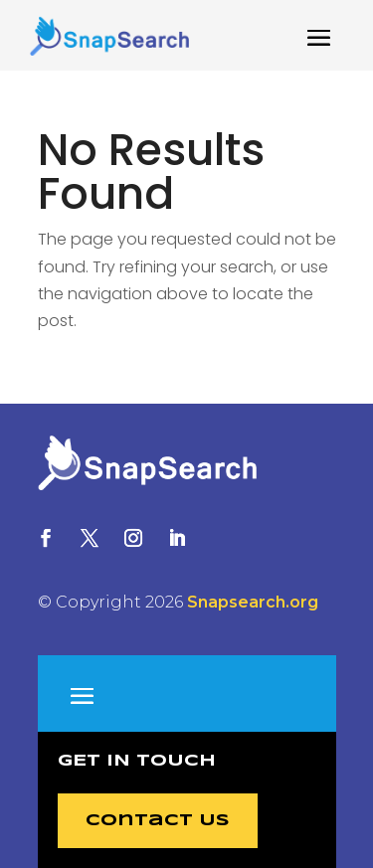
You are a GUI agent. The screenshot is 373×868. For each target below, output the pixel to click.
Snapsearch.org (253, 602)
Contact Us (158, 821)
